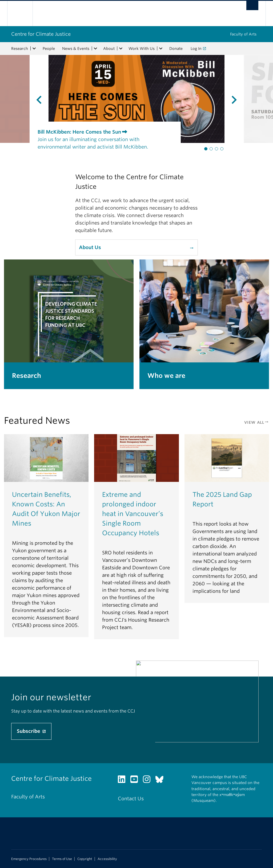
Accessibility (107, 859)
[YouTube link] (136, 781)
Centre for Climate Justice (41, 34)
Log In (196, 49)
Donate (176, 49)
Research (20, 49)
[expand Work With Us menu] (161, 49)
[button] (206, 149)
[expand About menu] (121, 49)
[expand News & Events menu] (95, 49)
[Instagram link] (149, 781)
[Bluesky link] (161, 781)
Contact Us (131, 799)
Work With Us (142, 49)
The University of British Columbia (24, 13)
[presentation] (24, 99)
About (109, 49)
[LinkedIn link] (124, 781)
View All (257, 422)
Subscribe (29, 731)
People (49, 49)
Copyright (85, 859)
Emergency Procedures (29, 859)
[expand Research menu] (34, 49)
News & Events (76, 49)
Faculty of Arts (243, 34)
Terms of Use (62, 859)
